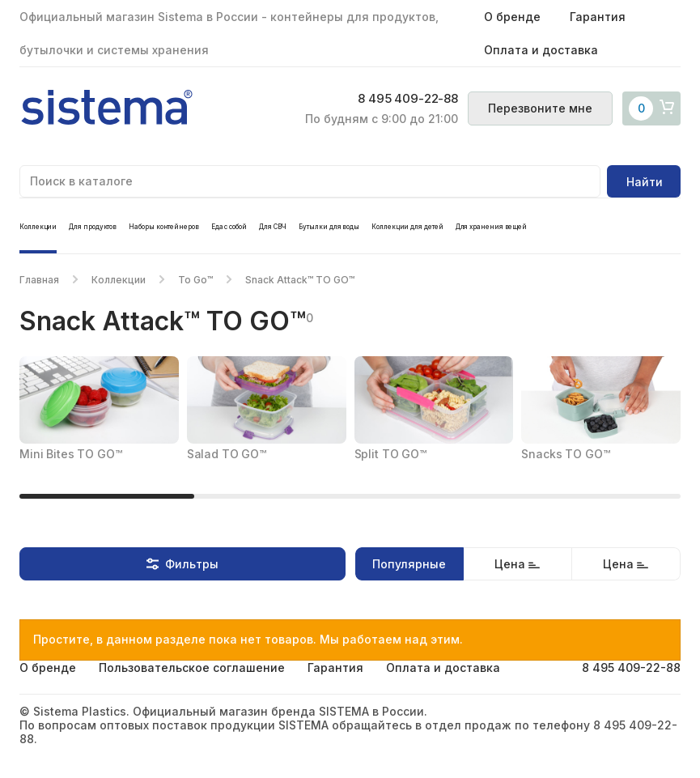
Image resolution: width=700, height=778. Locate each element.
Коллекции (38, 227)
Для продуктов (93, 227)
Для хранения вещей (492, 227)
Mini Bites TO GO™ (71, 454)
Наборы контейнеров (164, 227)
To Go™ (195, 280)
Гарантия (598, 17)
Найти (645, 182)
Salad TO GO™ (227, 454)
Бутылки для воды (329, 227)
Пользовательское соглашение (192, 667)
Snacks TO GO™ (565, 454)
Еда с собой (229, 227)
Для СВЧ (273, 227)
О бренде (512, 17)
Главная (39, 280)
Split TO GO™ (390, 454)
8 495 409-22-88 (408, 99)
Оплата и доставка (541, 50)
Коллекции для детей (407, 227)
